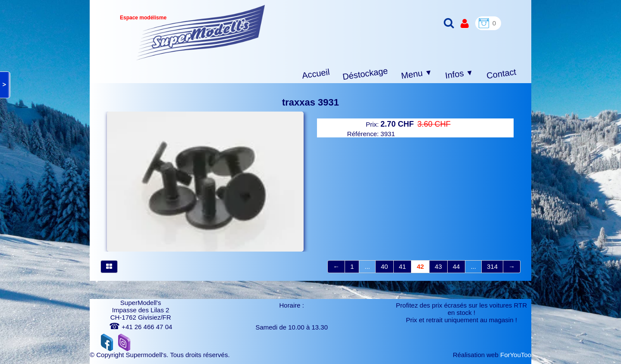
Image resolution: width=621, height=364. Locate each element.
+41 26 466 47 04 (141, 327)
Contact (501, 73)
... (367, 266)
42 (420, 266)
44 (456, 266)
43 (438, 266)
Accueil (316, 74)
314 (492, 266)
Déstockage (365, 74)
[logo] (201, 33)
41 (403, 266)
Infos (459, 74)
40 (384, 266)
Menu (417, 74)
